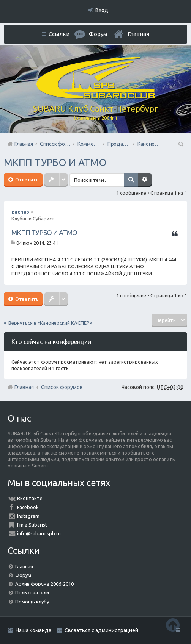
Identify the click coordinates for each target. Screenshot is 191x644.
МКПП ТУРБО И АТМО (55, 162)
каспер (20, 212)
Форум (23, 575)
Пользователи (32, 592)
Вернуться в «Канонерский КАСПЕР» (50, 323)
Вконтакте (30, 498)
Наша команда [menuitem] (33, 630)
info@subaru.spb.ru (39, 533)
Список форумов (62, 387)
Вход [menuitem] (102, 10)
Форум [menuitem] (98, 34)
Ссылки (59, 34)
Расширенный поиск (147, 180)
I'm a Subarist (32, 525)
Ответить (26, 180)
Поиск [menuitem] (180, 144)
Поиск (133, 180)
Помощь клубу (32, 602)
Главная (138, 34)
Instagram (28, 516)
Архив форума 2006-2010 (44, 584)
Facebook (28, 507)
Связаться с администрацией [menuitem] (101, 630)
